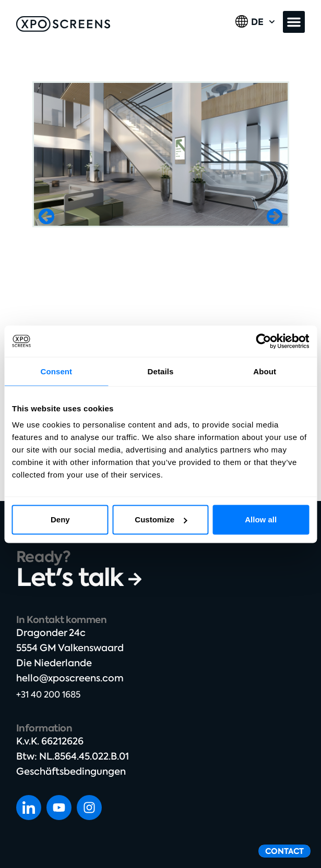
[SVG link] (63, 24)
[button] (294, 22)
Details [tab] (161, 371)
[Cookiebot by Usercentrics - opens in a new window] (263, 341)
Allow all (261, 519)
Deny (60, 519)
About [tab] (265, 371)
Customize (161, 519)
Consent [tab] (56, 371)
